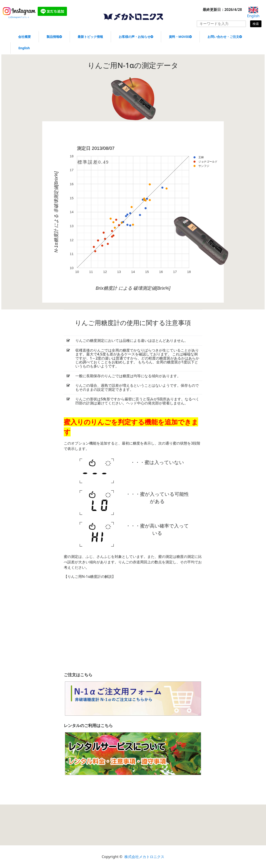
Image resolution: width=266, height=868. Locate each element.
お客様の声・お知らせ (136, 37)
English (24, 48)
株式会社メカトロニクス (144, 857)
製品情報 (54, 37)
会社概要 (25, 37)
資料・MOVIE (180, 37)
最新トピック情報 (90, 37)
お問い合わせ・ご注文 (225, 37)
